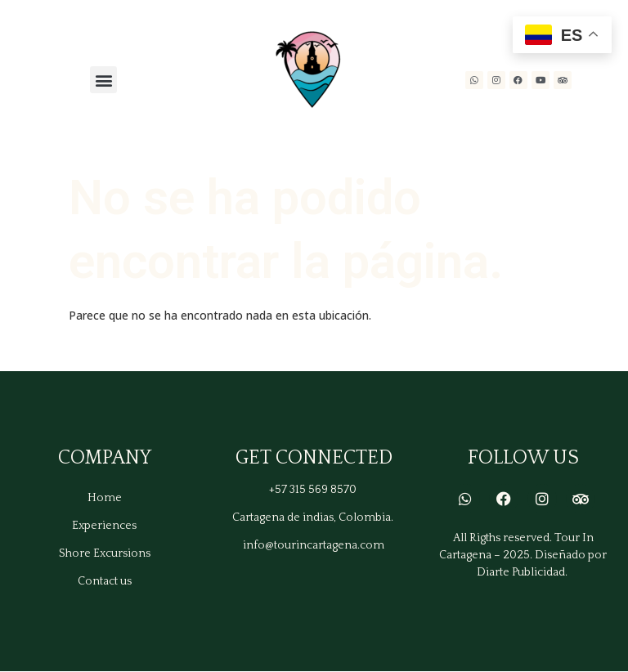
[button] (103, 80)
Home (105, 498)
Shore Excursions (105, 553)
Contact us (105, 581)
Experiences (104, 526)
